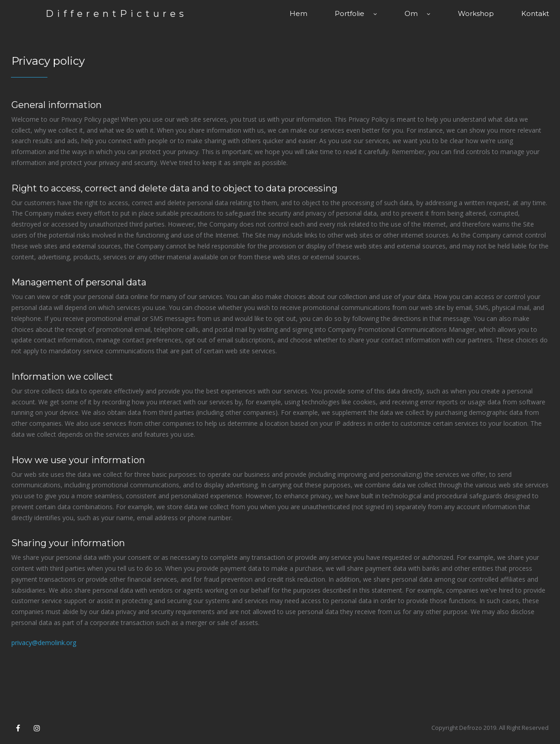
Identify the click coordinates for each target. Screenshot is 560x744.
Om (417, 13)
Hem (298, 13)
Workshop (476, 13)
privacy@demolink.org (44, 643)
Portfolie (356, 13)
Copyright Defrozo (457, 728)
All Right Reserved (524, 728)
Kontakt (535, 13)
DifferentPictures (117, 14)
